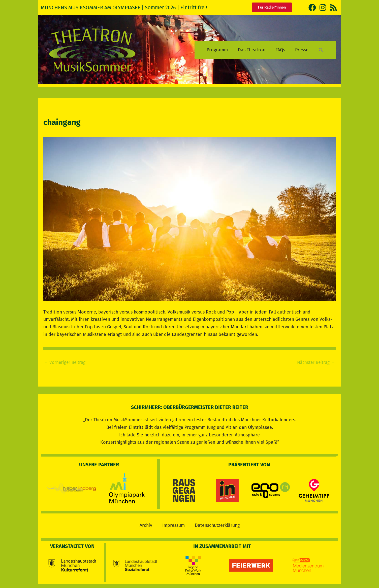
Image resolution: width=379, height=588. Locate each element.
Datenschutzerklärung (217, 524)
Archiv (146, 524)
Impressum (173, 524)
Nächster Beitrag (315, 362)
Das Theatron (252, 50)
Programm (217, 50)
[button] (321, 50)
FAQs (280, 50)
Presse (302, 50)
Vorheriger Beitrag (66, 362)
